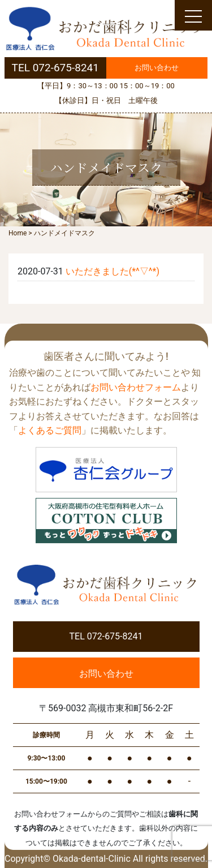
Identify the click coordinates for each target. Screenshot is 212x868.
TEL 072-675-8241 (55, 68)
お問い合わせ (157, 68)
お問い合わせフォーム (136, 387)
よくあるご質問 (50, 430)
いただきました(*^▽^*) (113, 271)
